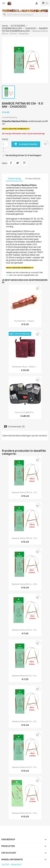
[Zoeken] (25, 15)
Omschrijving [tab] (14, 179)
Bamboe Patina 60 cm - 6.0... (25, 676)
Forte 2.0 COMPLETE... (25, 412)
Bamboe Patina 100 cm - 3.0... (25, 538)
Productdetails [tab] (33, 179)
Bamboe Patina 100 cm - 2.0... (25, 492)
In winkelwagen (26, 144)
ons (7, 275)
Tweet (18, 163)
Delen (11, 163)
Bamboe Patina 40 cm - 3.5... (25, 767)
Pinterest (24, 163)
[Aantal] (5, 144)
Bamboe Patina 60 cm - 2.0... (25, 721)
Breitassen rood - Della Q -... (25, 367)
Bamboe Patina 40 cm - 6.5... (25, 630)
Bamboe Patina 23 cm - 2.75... (25, 813)
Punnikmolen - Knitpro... (25, 321)
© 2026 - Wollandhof (12, 865)
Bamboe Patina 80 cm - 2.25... (25, 584)
